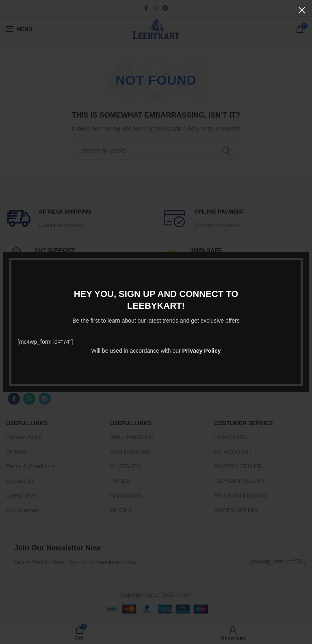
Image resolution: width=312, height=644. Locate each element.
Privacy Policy (202, 351)
